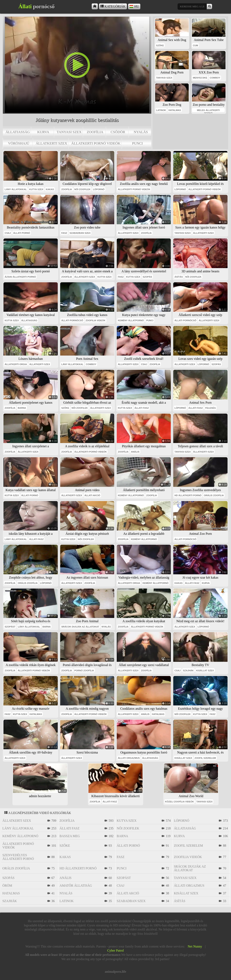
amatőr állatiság (76, 886)
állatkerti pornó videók (96, 143)
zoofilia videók (96, 320)
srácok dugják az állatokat (80, 627)
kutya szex (36, 189)
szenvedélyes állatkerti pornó (18, 857)
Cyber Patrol (115, 950)
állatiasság (18, 132)
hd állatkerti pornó (188, 495)
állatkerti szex (51, 143)
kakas (50, 189)
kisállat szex (205, 671)
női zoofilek (83, 189)
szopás (147, 277)
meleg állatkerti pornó (208, 111)
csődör (118, 132)
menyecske (200, 78)
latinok (161, 110)
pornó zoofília (84, 671)
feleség (210, 408)
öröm (7, 886)
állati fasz (142, 408)
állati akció (92, 495)
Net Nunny (195, 946)
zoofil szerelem (205, 758)
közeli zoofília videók (180, 802)
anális (135, 452)
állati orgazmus (129, 758)
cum (195, 45)
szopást (10, 627)
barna (22, 408)
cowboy (215, 78)
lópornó (99, 189)
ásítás (179, 277)
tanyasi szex (69, 132)
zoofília (95, 132)
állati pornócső (72, 320)
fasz (64, 233)
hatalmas (175, 110)
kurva (43, 132)
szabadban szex (80, 233)
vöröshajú (19, 143)
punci (137, 143)
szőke (160, 45)
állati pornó (22, 233)
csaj (8, 233)
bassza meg (70, 836)
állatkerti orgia (16, 364)
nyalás (141, 132)
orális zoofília (214, 495)
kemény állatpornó (131, 320)
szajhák (188, 671)
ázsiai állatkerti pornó (20, 277)
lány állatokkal (16, 189)
